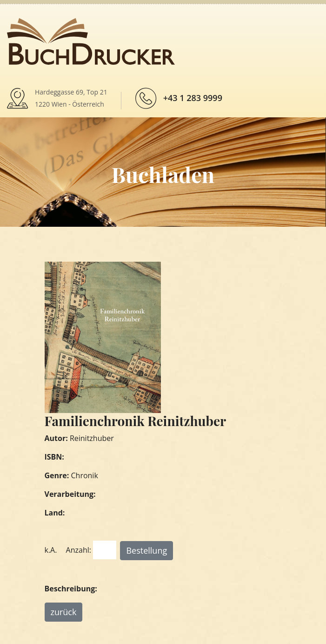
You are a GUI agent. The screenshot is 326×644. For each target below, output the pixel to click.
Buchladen (163, 174)
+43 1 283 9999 (193, 98)
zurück (64, 612)
